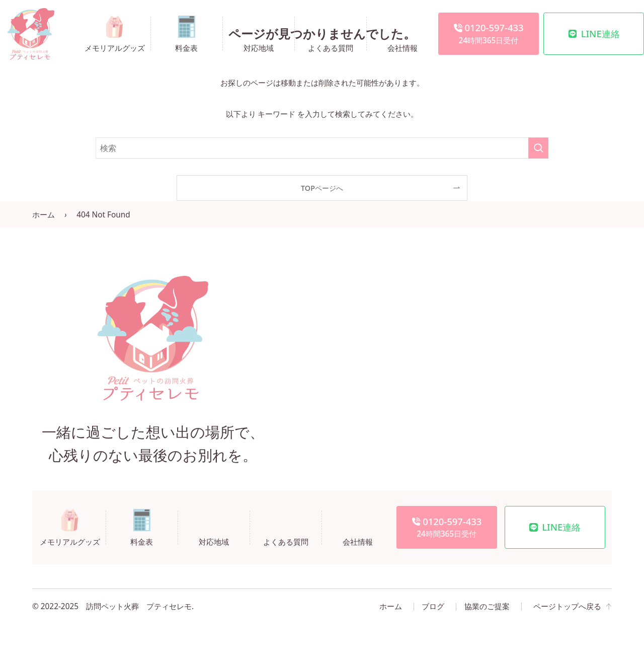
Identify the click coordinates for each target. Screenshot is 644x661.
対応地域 (259, 47)
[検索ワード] (322, 148)
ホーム (44, 215)
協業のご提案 (487, 606)
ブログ (433, 606)
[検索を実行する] (538, 148)
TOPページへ (322, 188)
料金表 (186, 47)
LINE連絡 (594, 33)
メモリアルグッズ (115, 47)
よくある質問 (331, 47)
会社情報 (403, 47)
